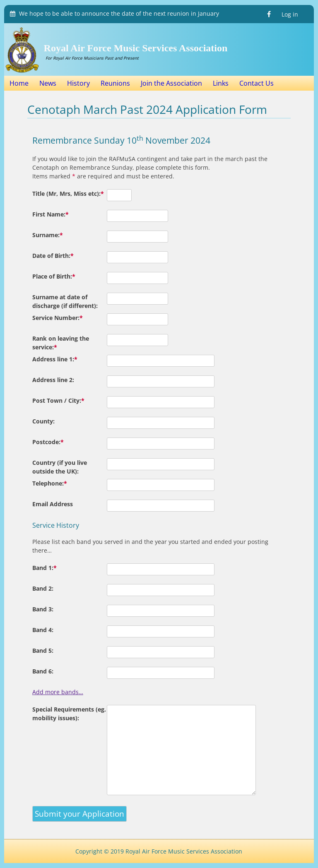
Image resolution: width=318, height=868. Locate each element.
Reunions (115, 83)
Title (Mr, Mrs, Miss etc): (68, 194)
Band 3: (43, 609)
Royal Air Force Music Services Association (136, 48)
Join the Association (171, 83)
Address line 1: (55, 359)
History (78, 83)
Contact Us (257, 83)
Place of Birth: (54, 276)
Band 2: (43, 588)
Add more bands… (58, 692)
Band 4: (43, 630)
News (48, 83)
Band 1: (45, 568)
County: (43, 421)
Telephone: (50, 483)
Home (19, 83)
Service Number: (58, 318)
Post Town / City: (58, 400)
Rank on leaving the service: (61, 343)
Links (221, 83)
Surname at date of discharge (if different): (65, 301)
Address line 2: (53, 380)
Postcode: (48, 442)
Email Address (53, 504)
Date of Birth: (53, 256)
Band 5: (43, 650)
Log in (290, 14)
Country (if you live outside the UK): (60, 467)
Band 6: (43, 671)
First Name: (51, 214)
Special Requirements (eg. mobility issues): (69, 714)
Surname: (48, 235)
